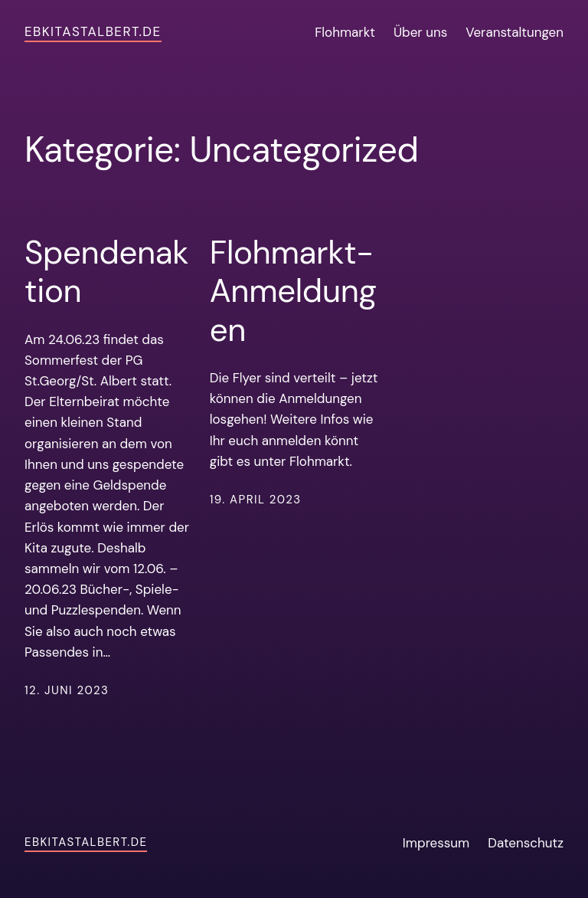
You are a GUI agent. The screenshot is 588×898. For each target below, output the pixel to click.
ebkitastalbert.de (93, 31)
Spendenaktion (106, 272)
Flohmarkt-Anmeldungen (293, 292)
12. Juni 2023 (67, 690)
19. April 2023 (256, 500)
